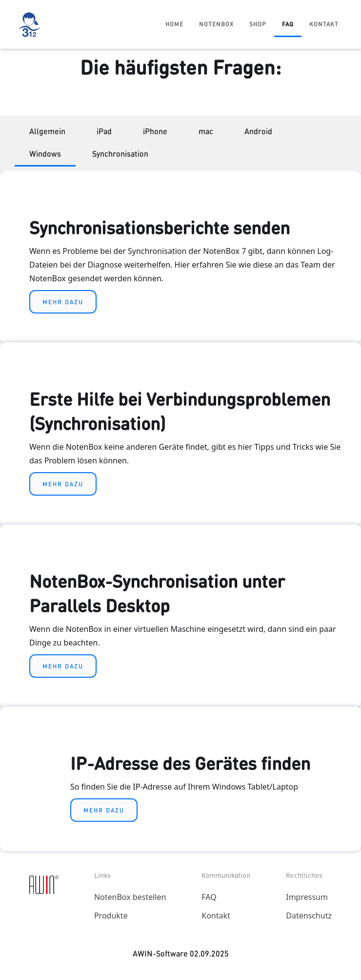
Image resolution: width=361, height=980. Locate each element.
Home (174, 24)
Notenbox (216, 24)
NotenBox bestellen (130, 897)
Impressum (307, 897)
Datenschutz (309, 916)
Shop (258, 24)
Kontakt (324, 24)
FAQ (288, 24)
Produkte (111, 916)
